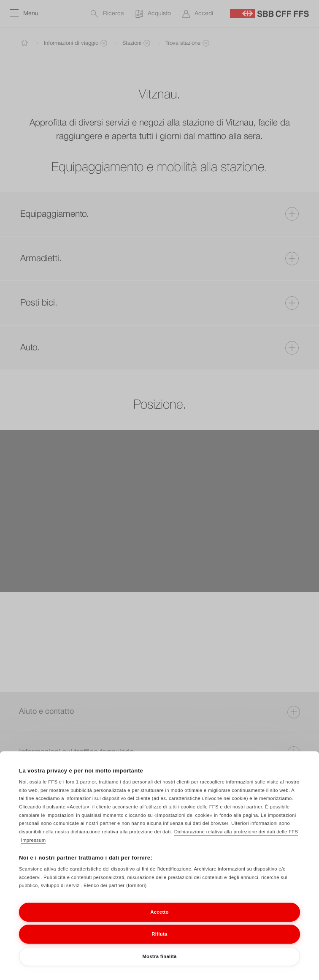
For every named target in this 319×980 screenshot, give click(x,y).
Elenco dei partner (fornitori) (115, 895)
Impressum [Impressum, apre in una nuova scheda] (34, 850)
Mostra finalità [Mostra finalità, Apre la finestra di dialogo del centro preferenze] (159, 966)
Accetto (159, 922)
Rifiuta (159, 944)
